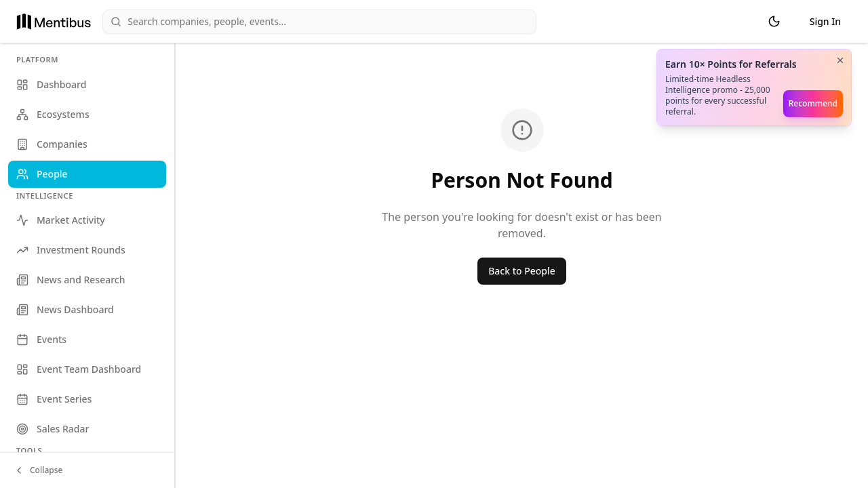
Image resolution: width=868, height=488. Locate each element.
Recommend (813, 103)
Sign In (825, 21)
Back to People (522, 271)
